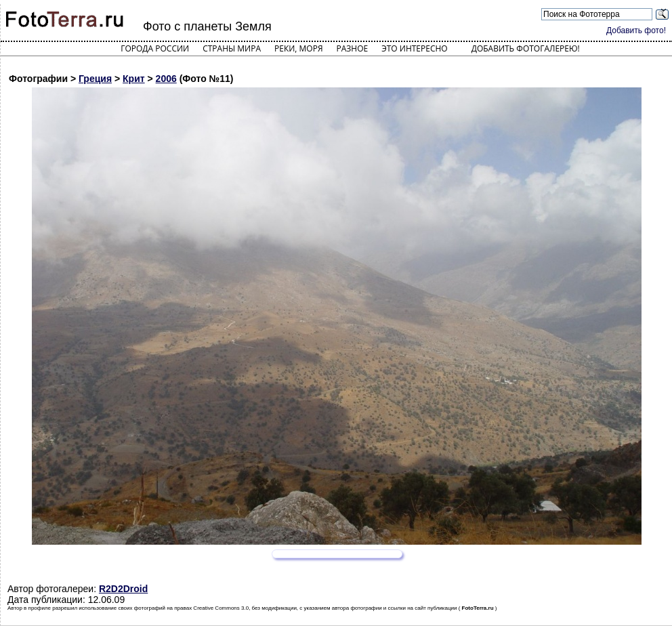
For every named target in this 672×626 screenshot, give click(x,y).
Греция (95, 79)
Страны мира (232, 48)
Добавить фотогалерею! (526, 48)
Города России (155, 48)
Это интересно (415, 48)
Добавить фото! (636, 30)
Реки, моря (298, 48)
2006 (166, 79)
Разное (353, 48)
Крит (134, 79)
